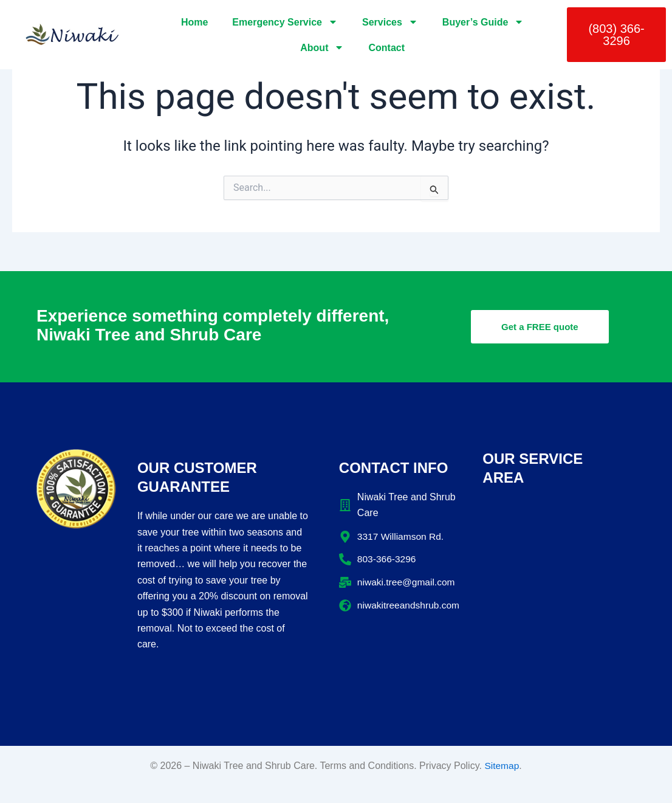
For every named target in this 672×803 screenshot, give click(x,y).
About (322, 47)
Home (194, 22)
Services (390, 22)
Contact (386, 48)
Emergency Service (285, 22)
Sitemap (502, 766)
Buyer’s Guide (483, 22)
